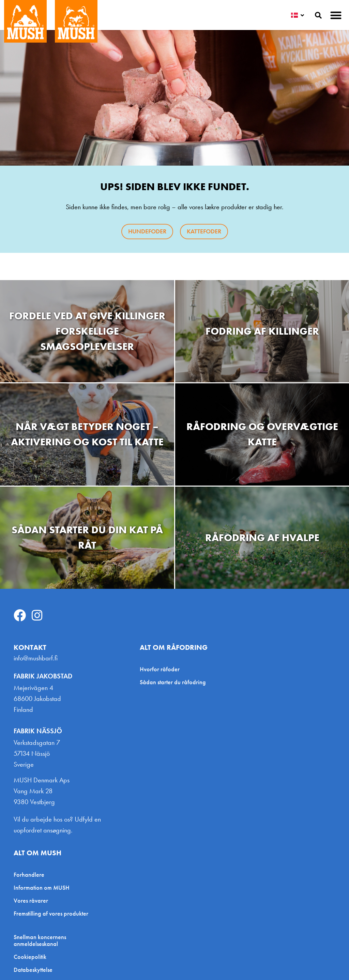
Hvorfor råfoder (160, 669)
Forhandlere (29, 875)
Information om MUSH (42, 887)
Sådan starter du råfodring (173, 682)
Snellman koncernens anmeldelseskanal (40, 940)
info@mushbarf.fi (36, 658)
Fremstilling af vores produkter (51, 913)
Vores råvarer (31, 900)
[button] (336, 15)
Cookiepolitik (30, 957)
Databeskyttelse (33, 970)
